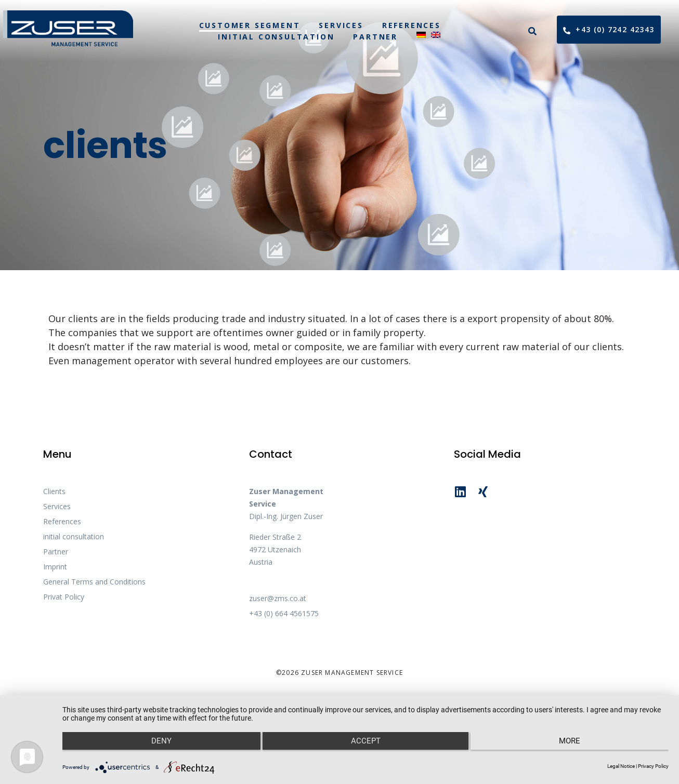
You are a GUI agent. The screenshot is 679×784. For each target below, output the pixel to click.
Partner (375, 37)
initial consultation (276, 37)
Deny (153, 748)
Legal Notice (621, 766)
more (578, 748)
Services (341, 25)
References (412, 25)
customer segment (250, 25)
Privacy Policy (653, 766)
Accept (366, 748)
